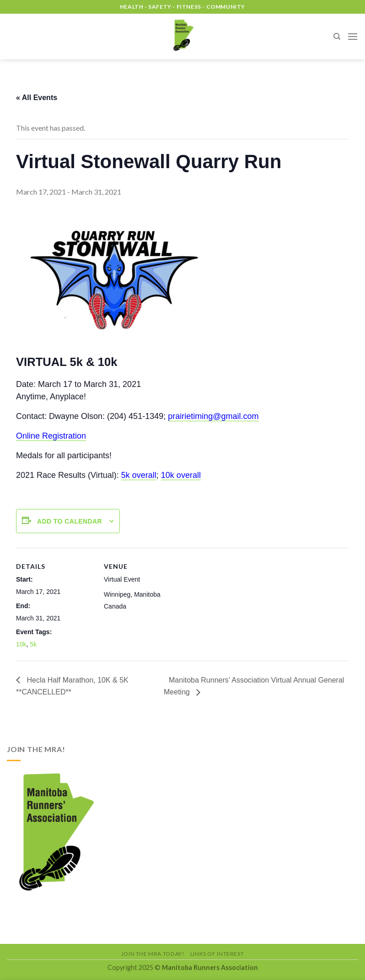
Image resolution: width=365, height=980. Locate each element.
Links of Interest (217, 954)
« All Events (37, 98)
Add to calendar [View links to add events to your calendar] (70, 521)
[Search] (337, 37)
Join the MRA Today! (153, 954)
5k (33, 644)
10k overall (181, 475)
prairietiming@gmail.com (213, 416)
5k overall (139, 475)
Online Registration (51, 436)
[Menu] (353, 36)
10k (21, 644)
